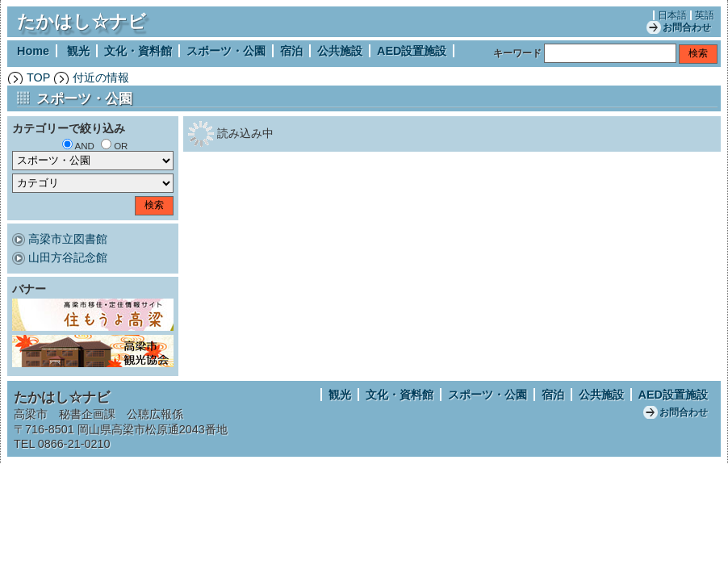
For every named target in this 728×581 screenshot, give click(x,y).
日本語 (672, 15)
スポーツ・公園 (226, 51)
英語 (705, 15)
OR (121, 146)
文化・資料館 (138, 51)
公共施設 (340, 51)
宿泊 (291, 51)
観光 (78, 51)
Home (33, 51)
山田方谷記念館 (68, 257)
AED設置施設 (412, 51)
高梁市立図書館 (68, 239)
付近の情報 (101, 77)
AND (85, 146)
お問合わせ (687, 27)
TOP (38, 77)
